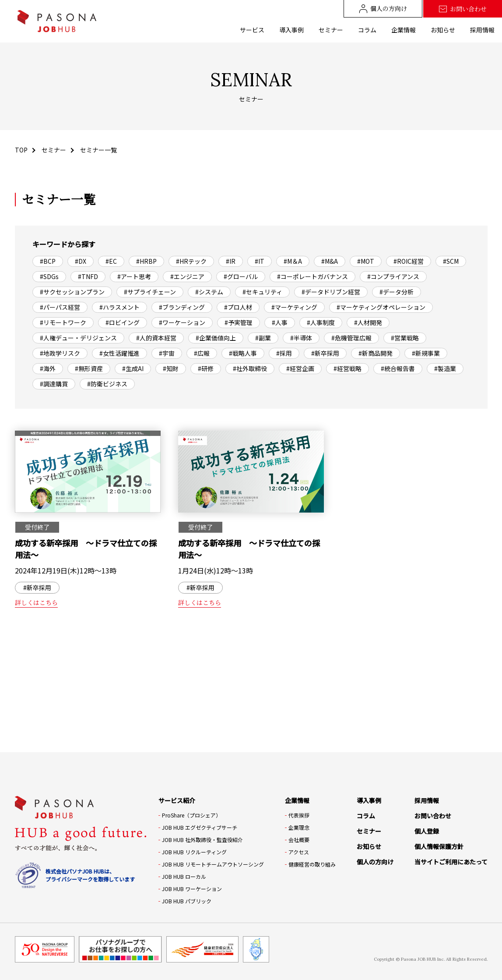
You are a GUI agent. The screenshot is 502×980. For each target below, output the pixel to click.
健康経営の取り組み (312, 864)
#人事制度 (321, 322)
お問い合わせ (463, 9)
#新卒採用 (325, 353)
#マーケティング (294, 307)
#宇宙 (167, 353)
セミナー (331, 30)
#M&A (330, 261)
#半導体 (301, 338)
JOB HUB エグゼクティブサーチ (200, 827)
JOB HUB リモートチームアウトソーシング (213, 864)
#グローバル (241, 276)
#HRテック (191, 261)
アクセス (299, 852)
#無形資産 (89, 368)
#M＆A (293, 261)
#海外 (48, 368)
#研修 (206, 368)
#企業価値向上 (216, 338)
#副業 (263, 338)
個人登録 (427, 831)
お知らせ (443, 30)
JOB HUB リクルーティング (194, 852)
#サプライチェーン (150, 292)
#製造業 (445, 368)
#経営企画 (300, 368)
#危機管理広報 (351, 338)
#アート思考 (134, 276)
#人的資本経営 (156, 338)
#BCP (48, 261)
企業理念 (299, 827)
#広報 (202, 353)
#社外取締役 (250, 368)
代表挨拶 (299, 815)
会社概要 (299, 840)
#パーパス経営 (60, 307)
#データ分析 (397, 292)
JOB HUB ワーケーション (192, 889)
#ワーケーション (182, 322)
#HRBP (146, 261)
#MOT (366, 261)
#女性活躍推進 (119, 353)
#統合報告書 (398, 368)
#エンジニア (187, 276)
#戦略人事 (243, 353)
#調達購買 (54, 384)
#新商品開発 (376, 353)
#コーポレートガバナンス (312, 276)
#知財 (171, 368)
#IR (231, 261)
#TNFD (88, 276)
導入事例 (291, 30)
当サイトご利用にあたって (451, 862)
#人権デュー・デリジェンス (78, 338)
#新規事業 (426, 353)
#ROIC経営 (409, 261)
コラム (367, 30)
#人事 (280, 322)
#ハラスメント (119, 307)
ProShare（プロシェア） (191, 815)
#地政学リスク (60, 353)
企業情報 (404, 30)
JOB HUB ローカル (184, 876)
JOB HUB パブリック (187, 901)
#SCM (451, 261)
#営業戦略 (405, 338)
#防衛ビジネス (107, 384)
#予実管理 (239, 322)
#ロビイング (123, 322)
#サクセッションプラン (72, 292)
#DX (81, 261)
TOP (21, 150)
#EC (111, 261)
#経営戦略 (348, 368)
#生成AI (133, 368)
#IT (260, 261)
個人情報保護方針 (439, 846)
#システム (209, 292)
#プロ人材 (238, 307)
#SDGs (49, 276)
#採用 (284, 353)
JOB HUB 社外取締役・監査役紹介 (202, 840)
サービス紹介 (177, 800)
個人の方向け (383, 9)
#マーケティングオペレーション (381, 307)
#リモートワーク (63, 322)
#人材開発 (368, 322)
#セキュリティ (262, 292)
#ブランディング (182, 307)
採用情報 (482, 30)
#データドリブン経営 (331, 292)
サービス (252, 30)
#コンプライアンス (393, 276)
